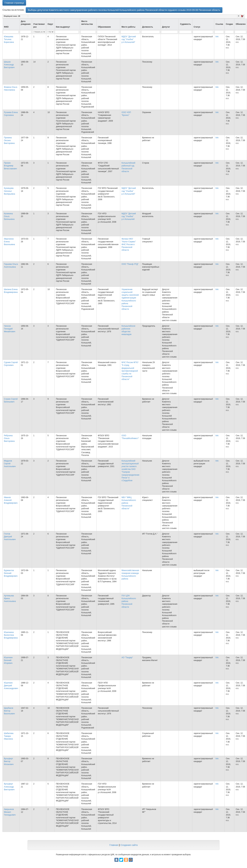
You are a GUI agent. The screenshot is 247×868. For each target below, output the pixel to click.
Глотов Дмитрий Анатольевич (10, 537)
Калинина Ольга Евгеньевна (9, 216)
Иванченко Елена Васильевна (9, 242)
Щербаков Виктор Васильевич (9, 711)
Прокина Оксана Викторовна (9, 140)
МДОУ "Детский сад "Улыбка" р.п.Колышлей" (129, 39)
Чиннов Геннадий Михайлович (10, 329)
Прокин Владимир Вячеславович (10, 166)
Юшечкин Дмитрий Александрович (11, 686)
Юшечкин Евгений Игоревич (8, 660)
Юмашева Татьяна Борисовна (9, 39)
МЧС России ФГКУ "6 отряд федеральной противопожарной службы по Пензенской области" (130, 371)
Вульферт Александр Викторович (9, 787)
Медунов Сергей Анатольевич (10, 464)
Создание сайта (129, 845)
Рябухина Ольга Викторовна (9, 438)
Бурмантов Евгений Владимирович (11, 573)
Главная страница (14, 3)
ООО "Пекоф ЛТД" (130, 264)
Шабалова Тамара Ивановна (9, 736)
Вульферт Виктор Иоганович (9, 761)
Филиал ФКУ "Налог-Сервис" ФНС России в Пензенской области (129, 245)
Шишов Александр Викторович (9, 65)
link (217, 37)
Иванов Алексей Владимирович (11, 500)
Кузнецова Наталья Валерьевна (10, 191)
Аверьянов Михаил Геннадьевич (10, 812)
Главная (114, 845)
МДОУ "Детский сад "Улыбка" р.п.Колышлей (129, 216)
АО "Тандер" (127, 658)
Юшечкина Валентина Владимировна (11, 635)
